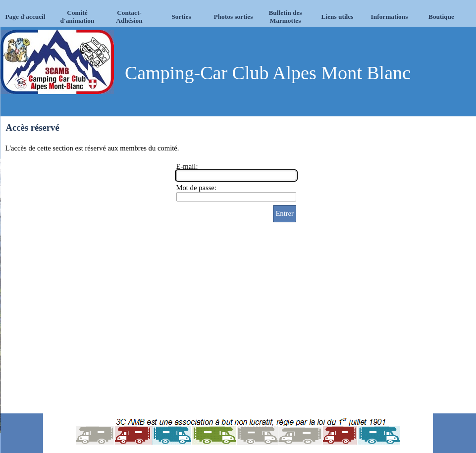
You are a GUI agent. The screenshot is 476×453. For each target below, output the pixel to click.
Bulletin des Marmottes (285, 17)
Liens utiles (338, 17)
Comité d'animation (78, 17)
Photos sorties (234, 17)
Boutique (441, 17)
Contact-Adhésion (129, 17)
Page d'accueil (25, 17)
